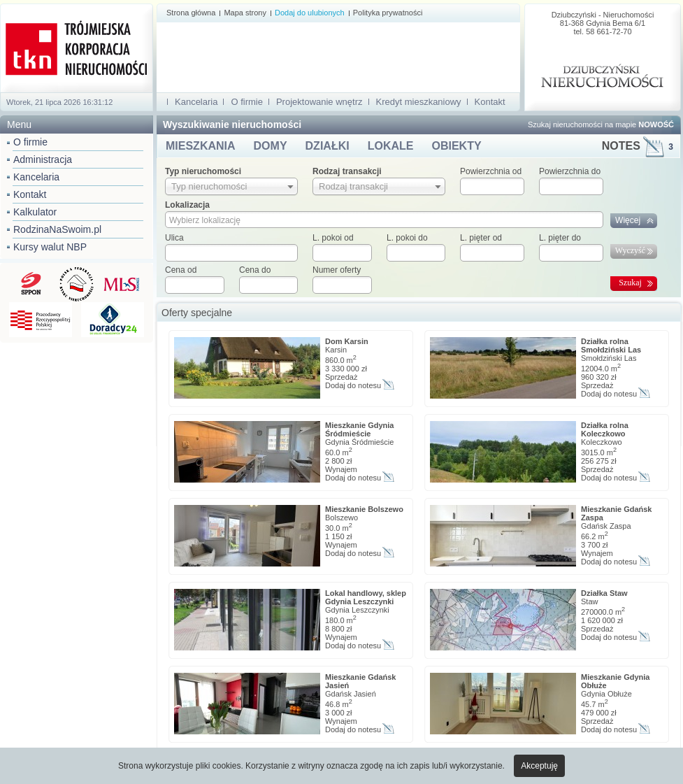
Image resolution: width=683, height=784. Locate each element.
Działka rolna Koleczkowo (605, 429)
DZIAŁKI (328, 146)
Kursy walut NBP (50, 247)
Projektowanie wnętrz (319, 102)
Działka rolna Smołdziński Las (611, 345)
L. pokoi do (407, 238)
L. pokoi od (333, 238)
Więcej (628, 220)
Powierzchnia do (570, 171)
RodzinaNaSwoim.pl (57, 229)
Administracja (43, 159)
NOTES (638, 146)
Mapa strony (245, 13)
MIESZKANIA (201, 146)
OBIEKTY (456, 146)
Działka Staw (604, 593)
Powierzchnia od (491, 171)
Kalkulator (35, 212)
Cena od (181, 270)
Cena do (255, 270)
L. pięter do (560, 238)
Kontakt (30, 194)
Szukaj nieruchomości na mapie (601, 124)
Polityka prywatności (388, 13)
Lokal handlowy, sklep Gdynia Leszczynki (366, 597)
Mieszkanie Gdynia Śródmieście (359, 429)
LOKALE (391, 146)
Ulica (174, 238)
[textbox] (231, 253)
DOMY (271, 146)
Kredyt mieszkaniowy (419, 102)
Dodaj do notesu (353, 385)
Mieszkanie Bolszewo (364, 509)
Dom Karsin (347, 341)
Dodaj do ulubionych (310, 13)
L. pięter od (481, 238)
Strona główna (191, 13)
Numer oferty (337, 270)
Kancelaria (36, 177)
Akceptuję (539, 766)
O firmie (30, 142)
